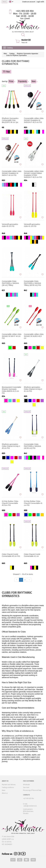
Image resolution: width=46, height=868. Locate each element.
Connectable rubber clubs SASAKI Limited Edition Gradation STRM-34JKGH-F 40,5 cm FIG (34, 174)
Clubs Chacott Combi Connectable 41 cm (32, 555)
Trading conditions (8, 787)
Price (11, 81)
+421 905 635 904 (25, 11)
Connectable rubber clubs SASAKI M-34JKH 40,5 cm (34, 336)
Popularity (22, 81)
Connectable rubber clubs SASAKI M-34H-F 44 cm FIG (12, 336)
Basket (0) (26, 40)
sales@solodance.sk (30, 806)
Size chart (26, 787)
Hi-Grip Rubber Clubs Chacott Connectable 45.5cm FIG (10, 503)
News (4, 790)
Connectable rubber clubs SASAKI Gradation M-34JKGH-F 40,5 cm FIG (34, 120)
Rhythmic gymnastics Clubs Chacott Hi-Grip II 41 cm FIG (33, 389)
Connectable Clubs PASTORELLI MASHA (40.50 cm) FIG (32, 446)
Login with (40, 2)
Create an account (29, 2)
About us (5, 793)
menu (4, 2)
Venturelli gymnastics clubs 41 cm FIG (32, 225)
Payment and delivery (9, 785)
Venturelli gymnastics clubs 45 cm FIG (10, 225)
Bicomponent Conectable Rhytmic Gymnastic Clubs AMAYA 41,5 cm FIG (11, 390)
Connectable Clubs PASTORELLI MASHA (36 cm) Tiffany (10, 283)
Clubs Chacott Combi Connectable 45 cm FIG (11, 555)
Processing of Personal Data (32, 790)
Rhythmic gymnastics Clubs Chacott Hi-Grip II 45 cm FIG (11, 446)
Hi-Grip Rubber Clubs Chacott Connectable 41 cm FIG (33, 503)
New (34, 81)
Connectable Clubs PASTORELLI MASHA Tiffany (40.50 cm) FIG (32, 283)
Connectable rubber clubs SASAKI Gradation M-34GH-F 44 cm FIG (12, 173)
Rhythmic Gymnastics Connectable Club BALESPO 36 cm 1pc (10, 120)
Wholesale (26, 785)
